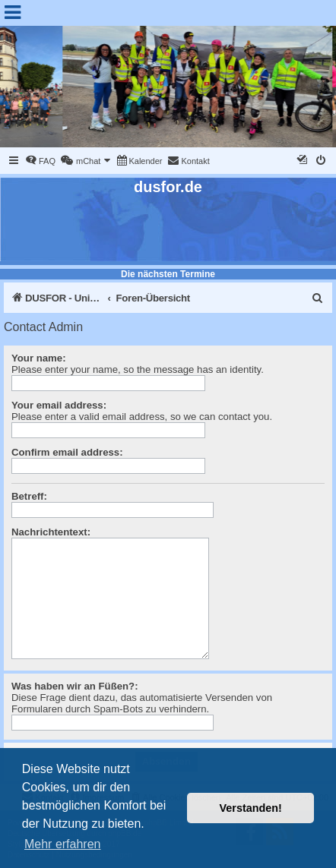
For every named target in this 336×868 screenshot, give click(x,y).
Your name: (39, 358)
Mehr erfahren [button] (63, 844)
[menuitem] (40, 161)
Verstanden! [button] (251, 808)
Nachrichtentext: (51, 532)
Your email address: (59, 405)
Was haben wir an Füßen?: (75, 686)
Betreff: (29, 496)
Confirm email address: (67, 452)
